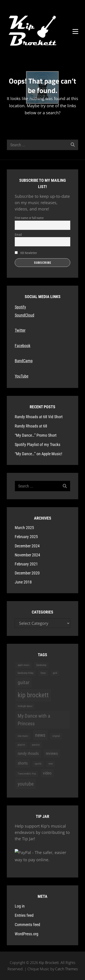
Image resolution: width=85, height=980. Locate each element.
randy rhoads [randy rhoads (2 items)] (28, 754)
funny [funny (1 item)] (43, 673)
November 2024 (27, 555)
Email (18, 235)
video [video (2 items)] (47, 773)
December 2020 (27, 573)
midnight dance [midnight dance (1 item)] (25, 706)
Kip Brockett (49, 963)
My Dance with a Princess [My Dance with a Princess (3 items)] (34, 720)
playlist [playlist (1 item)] (21, 745)
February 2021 (26, 564)
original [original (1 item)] (56, 736)
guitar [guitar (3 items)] (24, 682)
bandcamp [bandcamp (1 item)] (41, 665)
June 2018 (23, 582)
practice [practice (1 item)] (36, 745)
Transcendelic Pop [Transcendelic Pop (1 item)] (27, 774)
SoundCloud (24, 315)
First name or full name (29, 218)
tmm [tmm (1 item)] (51, 764)
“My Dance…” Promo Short (36, 435)
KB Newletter (26, 253)
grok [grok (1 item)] (55, 673)
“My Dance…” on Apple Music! (38, 454)
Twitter (20, 330)
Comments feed (27, 925)
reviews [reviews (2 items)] (52, 754)
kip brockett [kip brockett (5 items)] (33, 695)
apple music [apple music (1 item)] (24, 665)
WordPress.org (27, 934)
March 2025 (24, 528)
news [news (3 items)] (40, 735)
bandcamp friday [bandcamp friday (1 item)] (26, 673)
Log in (20, 906)
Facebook (23, 346)
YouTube (22, 376)
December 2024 (27, 546)
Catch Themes (66, 969)
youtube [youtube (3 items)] (26, 784)
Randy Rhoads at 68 (31, 426)
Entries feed (24, 915)
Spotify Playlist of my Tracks (38, 444)
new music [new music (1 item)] (23, 736)
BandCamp (24, 361)
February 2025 (26, 537)
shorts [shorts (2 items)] (23, 763)
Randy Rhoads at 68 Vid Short (39, 417)
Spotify (20, 307)
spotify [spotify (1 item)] (38, 764)
